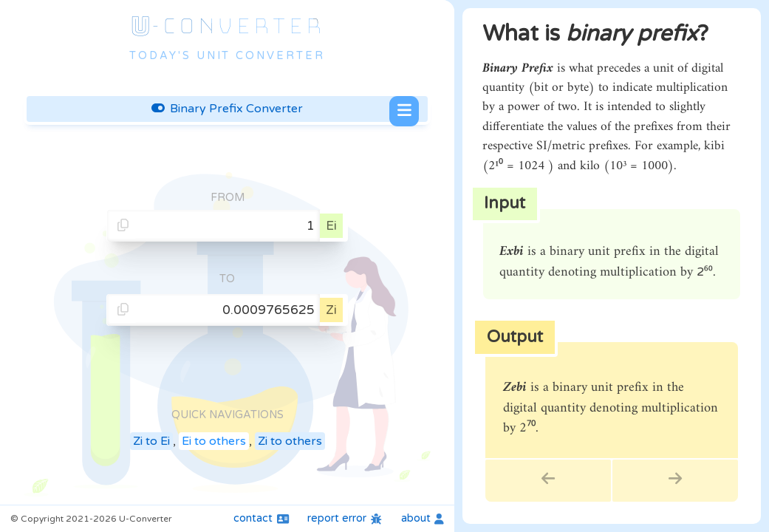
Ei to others (214, 441)
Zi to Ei (151, 441)
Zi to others (290, 441)
